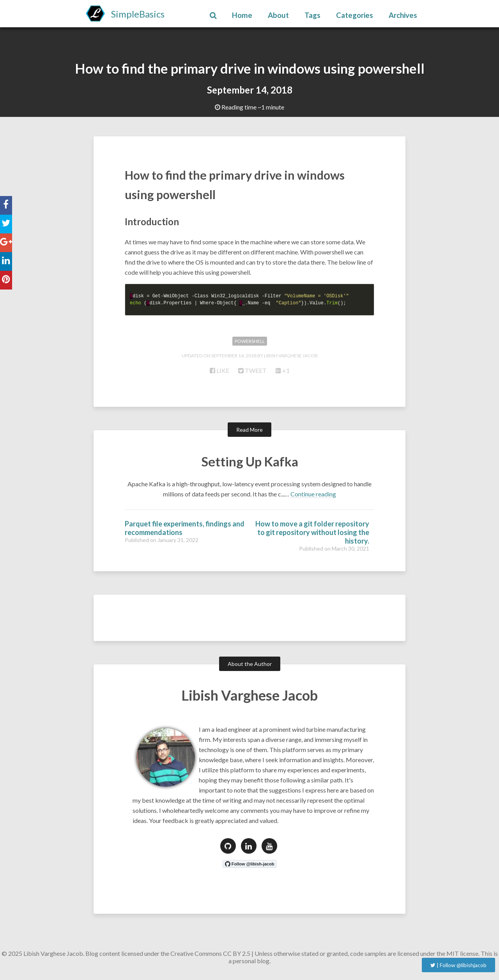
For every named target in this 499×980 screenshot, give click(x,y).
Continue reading (313, 497)
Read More (249, 433)
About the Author (250, 667)
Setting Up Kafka (250, 464)
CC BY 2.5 (237, 956)
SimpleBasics (138, 14)
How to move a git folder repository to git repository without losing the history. (312, 535)
